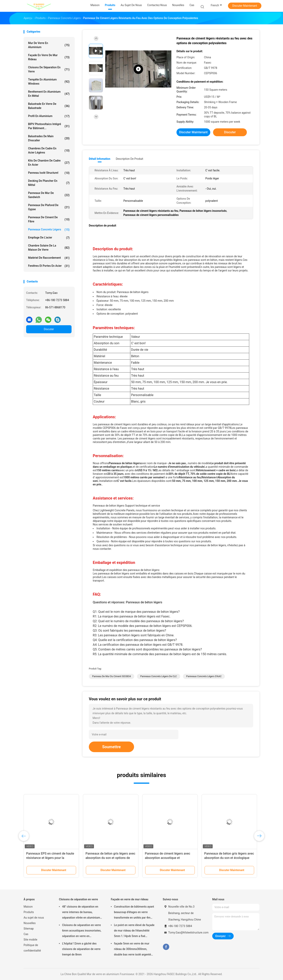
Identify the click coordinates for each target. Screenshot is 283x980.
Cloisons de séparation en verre (49, 69)
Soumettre (111, 747)
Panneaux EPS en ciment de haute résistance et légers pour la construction (50, 858)
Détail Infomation (100, 159)
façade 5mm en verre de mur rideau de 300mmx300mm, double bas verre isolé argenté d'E (132, 950)
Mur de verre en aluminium (49, 45)
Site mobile (30, 940)
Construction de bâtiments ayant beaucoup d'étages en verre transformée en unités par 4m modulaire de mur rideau (134, 913)
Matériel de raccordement (49, 258)
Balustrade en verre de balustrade (49, 106)
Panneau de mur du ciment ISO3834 (112, 676)
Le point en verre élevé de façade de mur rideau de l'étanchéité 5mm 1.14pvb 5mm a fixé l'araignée (134, 931)
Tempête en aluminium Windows (49, 82)
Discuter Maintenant (245, 6)
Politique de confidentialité (32, 948)
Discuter (49, 329)
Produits (29, 912)
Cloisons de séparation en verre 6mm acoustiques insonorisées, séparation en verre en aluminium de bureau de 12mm (82, 931)
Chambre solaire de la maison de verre (49, 248)
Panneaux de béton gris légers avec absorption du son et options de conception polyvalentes (110, 858)
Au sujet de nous (34, 918)
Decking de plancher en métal (49, 183)
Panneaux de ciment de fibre (49, 219)
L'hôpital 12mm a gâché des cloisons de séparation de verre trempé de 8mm (81, 949)
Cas (26, 934)
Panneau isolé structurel (49, 173)
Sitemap (29, 929)
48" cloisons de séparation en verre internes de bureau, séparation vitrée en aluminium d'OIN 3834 (81, 913)
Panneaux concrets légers (49, 230)
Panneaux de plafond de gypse (49, 207)
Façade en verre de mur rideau (49, 57)
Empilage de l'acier (49, 238)
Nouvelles (30, 923)
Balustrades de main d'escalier (49, 138)
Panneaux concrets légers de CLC (159, 676)
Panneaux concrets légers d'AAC (204, 676)
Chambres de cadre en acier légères (49, 150)
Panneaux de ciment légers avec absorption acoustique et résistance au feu (168, 858)
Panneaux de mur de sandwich (49, 195)
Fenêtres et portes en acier (49, 266)
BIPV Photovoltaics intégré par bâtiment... (49, 126)
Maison (28, 907)
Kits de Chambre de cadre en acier (49, 163)
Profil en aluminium (49, 116)
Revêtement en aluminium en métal (49, 94)
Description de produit (129, 159)
